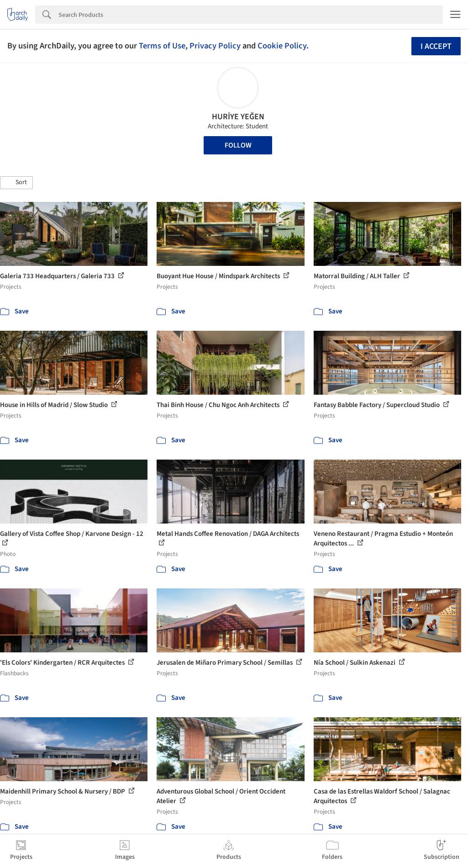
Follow (238, 145)
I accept (436, 46)
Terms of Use (162, 46)
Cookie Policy (282, 46)
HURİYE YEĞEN (238, 117)
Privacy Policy (215, 46)
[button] (16, 183)
